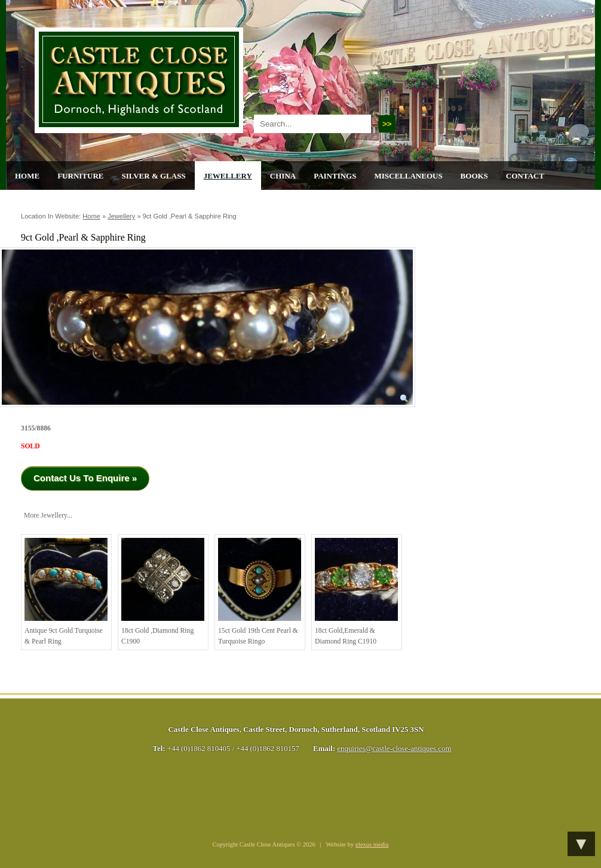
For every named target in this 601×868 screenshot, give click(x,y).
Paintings (335, 176)
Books (474, 176)
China (283, 176)
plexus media (372, 844)
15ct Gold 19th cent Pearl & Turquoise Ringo (260, 592)
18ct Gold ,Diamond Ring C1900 (163, 592)
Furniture (80, 176)
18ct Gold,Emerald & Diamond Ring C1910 (356, 592)
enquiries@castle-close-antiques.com (394, 749)
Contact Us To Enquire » (85, 478)
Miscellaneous (408, 176)
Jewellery (228, 176)
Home (27, 176)
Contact (525, 176)
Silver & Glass (153, 176)
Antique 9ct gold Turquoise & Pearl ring (66, 592)
